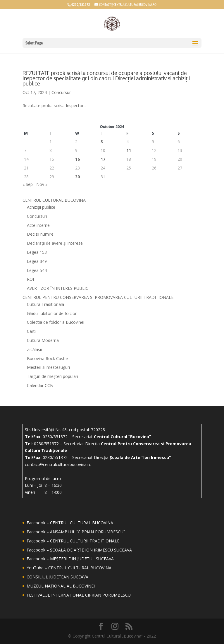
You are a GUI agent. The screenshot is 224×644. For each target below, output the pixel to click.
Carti (31, 331)
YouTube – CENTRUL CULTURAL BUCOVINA (69, 568)
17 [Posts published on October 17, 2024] (103, 159)
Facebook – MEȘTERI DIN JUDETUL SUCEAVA (70, 559)
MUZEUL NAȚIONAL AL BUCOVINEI (61, 586)
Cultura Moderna (43, 340)
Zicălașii (34, 349)
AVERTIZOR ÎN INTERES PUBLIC (58, 288)
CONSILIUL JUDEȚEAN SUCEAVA (57, 577)
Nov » (42, 184)
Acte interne (38, 225)
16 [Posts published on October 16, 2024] (77, 159)
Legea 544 (37, 270)
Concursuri (62, 92)
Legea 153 (37, 252)
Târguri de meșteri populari (52, 376)
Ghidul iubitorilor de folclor (52, 313)
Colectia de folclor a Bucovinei (56, 322)
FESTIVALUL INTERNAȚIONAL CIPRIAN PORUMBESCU (79, 595)
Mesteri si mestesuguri (48, 367)
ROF (31, 279)
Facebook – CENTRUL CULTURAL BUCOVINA (70, 523)
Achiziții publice (41, 207)
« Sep (28, 184)
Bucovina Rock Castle (47, 358)
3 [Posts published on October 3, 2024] (102, 142)
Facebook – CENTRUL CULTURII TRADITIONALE (73, 541)
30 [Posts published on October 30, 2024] (77, 177)
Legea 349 (37, 261)
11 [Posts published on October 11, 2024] (129, 150)
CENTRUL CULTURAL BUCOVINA (54, 200)
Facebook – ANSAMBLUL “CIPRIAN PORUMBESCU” (76, 532)
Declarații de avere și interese (55, 243)
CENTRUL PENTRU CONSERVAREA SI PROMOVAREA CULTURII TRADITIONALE (98, 297)
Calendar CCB (40, 385)
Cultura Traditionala (45, 304)
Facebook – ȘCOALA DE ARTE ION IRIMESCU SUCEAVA (79, 550)
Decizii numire (40, 234)
